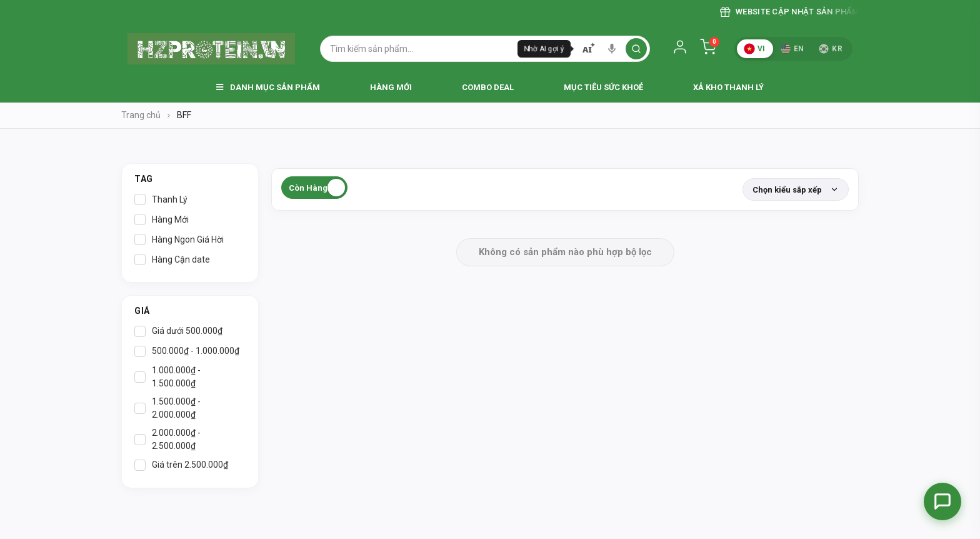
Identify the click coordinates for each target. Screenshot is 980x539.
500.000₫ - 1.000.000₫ (187, 351)
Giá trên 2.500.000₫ (181, 465)
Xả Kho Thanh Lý (728, 87)
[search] (636, 49)
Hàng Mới (391, 87)
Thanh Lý (161, 199)
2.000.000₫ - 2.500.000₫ (167, 439)
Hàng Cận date (172, 259)
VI (754, 49)
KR (831, 49)
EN (792, 49)
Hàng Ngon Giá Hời (179, 239)
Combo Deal (488, 87)
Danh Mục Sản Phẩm (268, 87)
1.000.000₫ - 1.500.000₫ (167, 377)
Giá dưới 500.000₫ (178, 331)
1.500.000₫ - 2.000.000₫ (167, 408)
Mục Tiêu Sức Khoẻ (603, 87)
